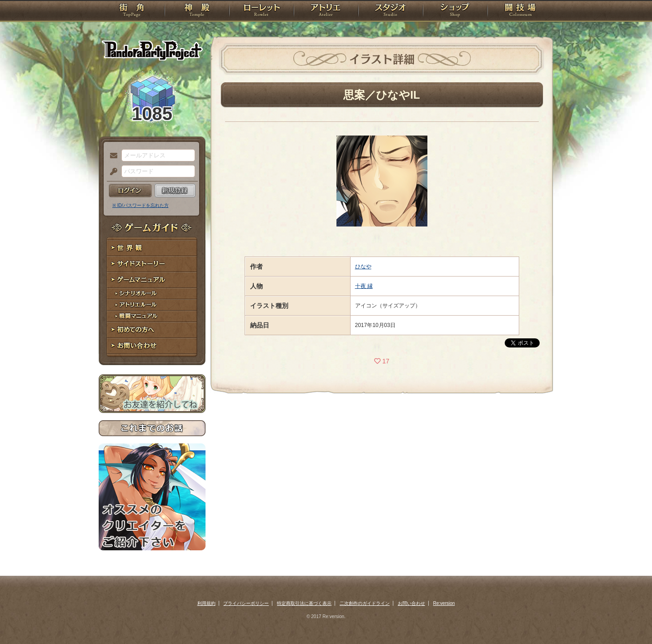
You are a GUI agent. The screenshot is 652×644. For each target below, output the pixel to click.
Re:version (444, 603)
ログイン (130, 191)
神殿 (197, 11)
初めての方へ (152, 330)
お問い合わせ (152, 346)
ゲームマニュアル (152, 280)
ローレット (261, 11)
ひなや (363, 267)
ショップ (455, 11)
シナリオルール (152, 294)
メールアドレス (111, 156)
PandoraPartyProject (152, 50)
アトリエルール (152, 305)
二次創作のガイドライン (365, 603)
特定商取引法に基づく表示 (304, 603)
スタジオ (391, 11)
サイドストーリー (152, 264)
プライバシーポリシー (246, 603)
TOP (132, 11)
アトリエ (326, 11)
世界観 (152, 248)
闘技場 (520, 11)
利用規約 (206, 603)
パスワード (111, 172)
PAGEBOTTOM (629, 619)
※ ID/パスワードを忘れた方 (140, 205)
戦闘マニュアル (152, 316)
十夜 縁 (364, 286)
